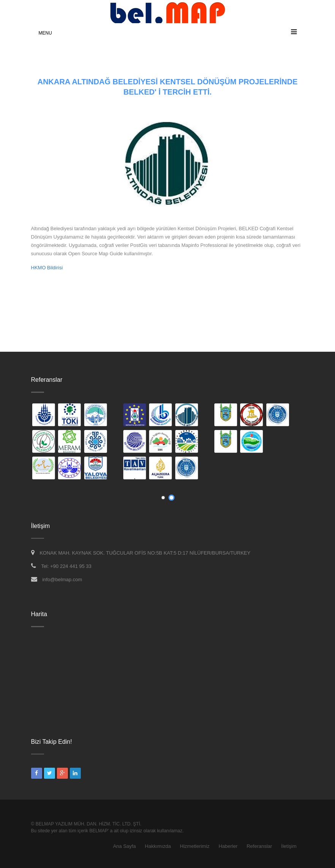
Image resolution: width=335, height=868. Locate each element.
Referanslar (259, 846)
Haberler (228, 846)
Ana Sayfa (124, 846)
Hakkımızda (158, 846)
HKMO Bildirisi (47, 268)
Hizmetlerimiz (195, 846)
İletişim (289, 846)
